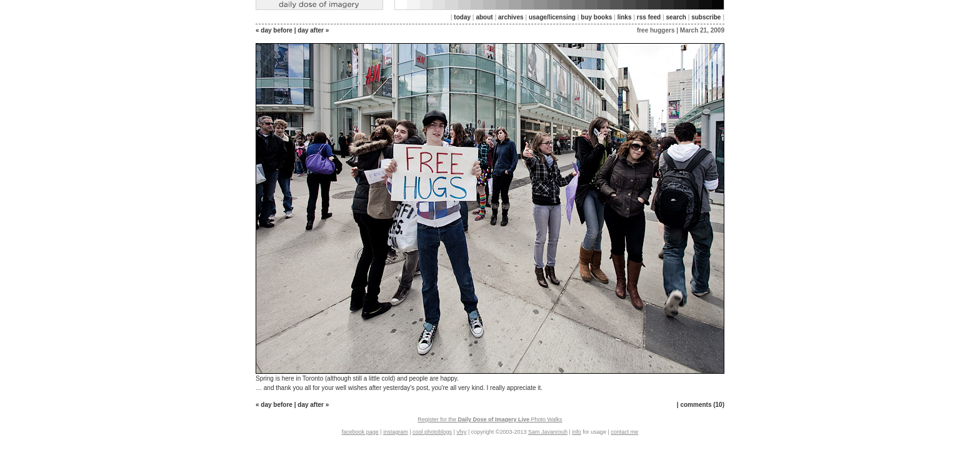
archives (511, 17)
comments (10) (702, 405)
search (676, 17)
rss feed (649, 17)
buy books (596, 17)
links (625, 17)
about (484, 17)
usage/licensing (552, 17)
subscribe (706, 17)
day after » (313, 30)
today (462, 17)
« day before (274, 30)
